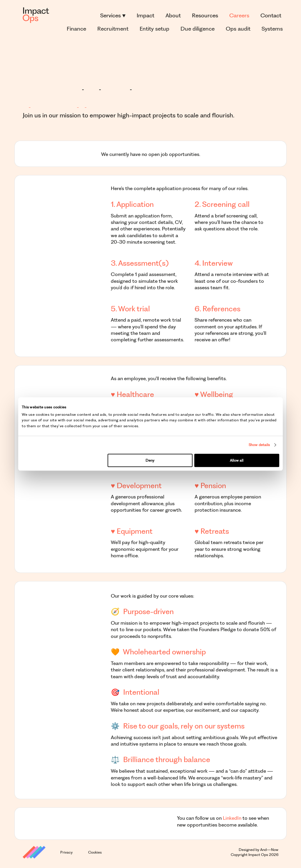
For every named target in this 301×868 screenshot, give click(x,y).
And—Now (269, 850)
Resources (205, 15)
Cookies (95, 852)
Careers (239, 15)
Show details (259, 445)
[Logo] (36, 15)
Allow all (237, 460)
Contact (271, 15)
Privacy (66, 852)
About (173, 15)
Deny (150, 460)
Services (113, 15)
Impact (146, 15)
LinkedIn (232, 818)
